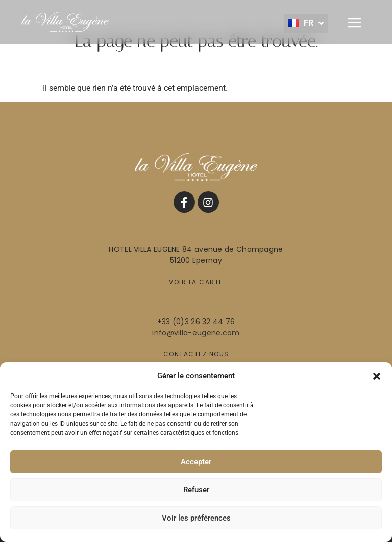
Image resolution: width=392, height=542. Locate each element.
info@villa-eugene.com (196, 333)
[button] (377, 376)
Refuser (196, 490)
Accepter (196, 462)
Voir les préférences (196, 518)
